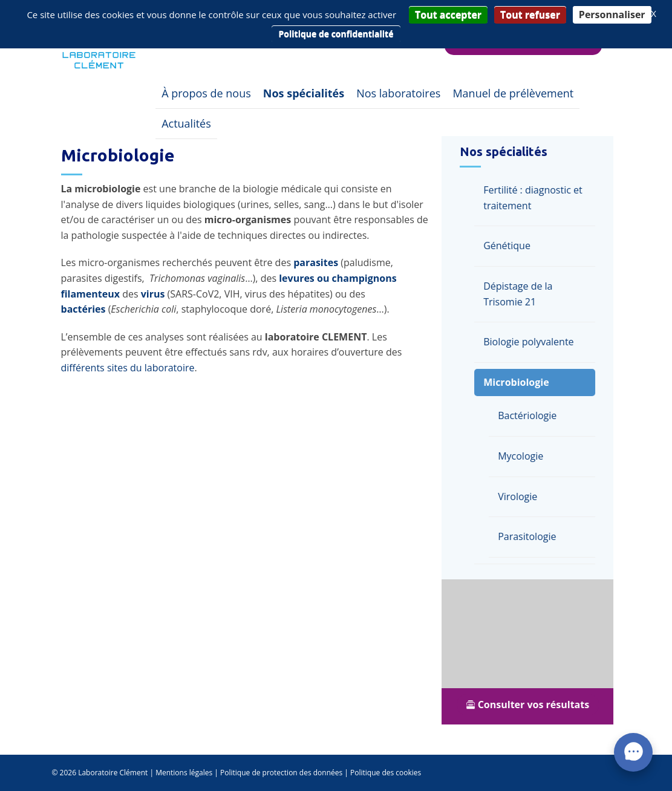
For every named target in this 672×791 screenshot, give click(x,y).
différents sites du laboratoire (128, 368)
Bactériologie (530, 415)
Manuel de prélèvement (513, 93)
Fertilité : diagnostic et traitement (536, 198)
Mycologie (524, 456)
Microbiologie (519, 382)
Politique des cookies (386, 773)
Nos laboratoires (398, 93)
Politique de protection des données (281, 773)
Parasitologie (530, 536)
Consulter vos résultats (530, 705)
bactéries (83, 309)
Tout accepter (448, 15)
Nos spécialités (304, 93)
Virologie (520, 496)
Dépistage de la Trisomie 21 (521, 294)
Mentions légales (184, 773)
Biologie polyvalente (531, 342)
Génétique (510, 246)
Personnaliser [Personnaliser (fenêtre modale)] (612, 15)
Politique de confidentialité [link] (336, 34)
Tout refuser (530, 15)
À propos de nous (206, 93)
